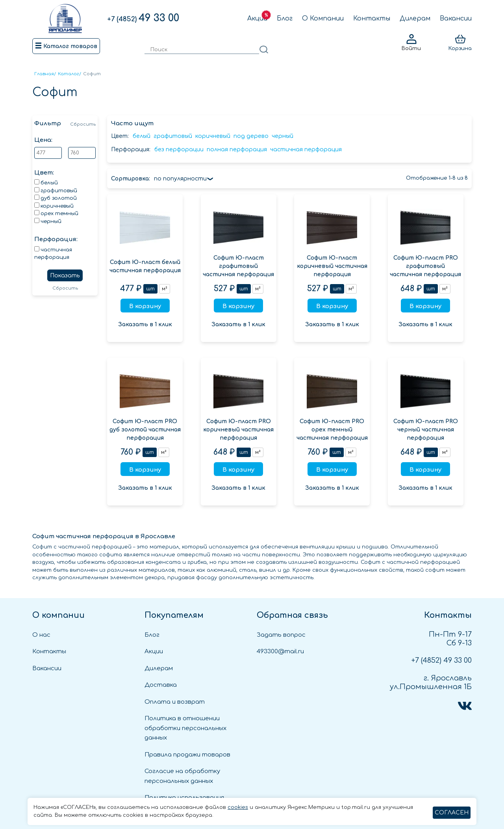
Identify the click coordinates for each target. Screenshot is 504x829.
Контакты (372, 19)
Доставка (161, 685)
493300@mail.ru (280, 651)
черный (283, 136)
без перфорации (179, 150)
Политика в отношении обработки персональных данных (185, 728)
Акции (257, 19)
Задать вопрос (281, 635)
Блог (285, 19)
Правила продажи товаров (187, 755)
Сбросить (83, 124)
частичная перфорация (306, 150)
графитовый (173, 136)
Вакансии (456, 19)
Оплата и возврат (175, 702)
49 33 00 (143, 18)
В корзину (145, 306)
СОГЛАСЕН (452, 813)
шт (150, 289)
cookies (238, 807)
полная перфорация (237, 150)
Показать (65, 276)
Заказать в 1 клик (145, 324)
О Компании (323, 19)
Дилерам (415, 19)
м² (165, 289)
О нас (41, 635)
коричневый (213, 136)
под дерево (251, 136)
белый (142, 136)
